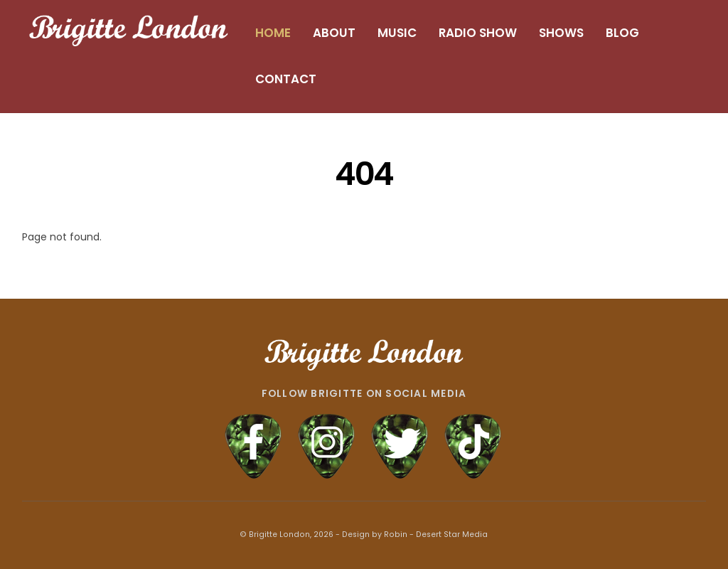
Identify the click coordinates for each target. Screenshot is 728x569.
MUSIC (397, 33)
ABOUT (334, 33)
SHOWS (561, 33)
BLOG (622, 33)
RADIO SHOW (478, 33)
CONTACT (286, 79)
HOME (273, 33)
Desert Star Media (452, 535)
